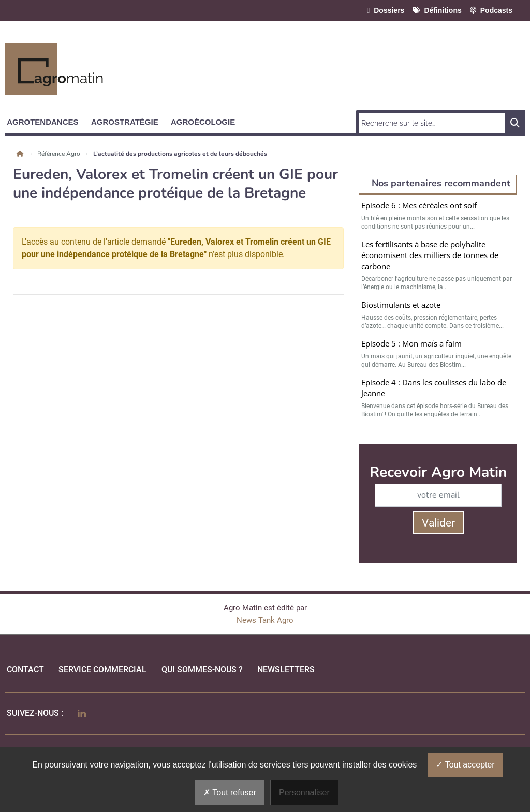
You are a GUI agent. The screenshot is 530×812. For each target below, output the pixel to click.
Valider (438, 523)
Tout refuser (230, 793)
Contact (25, 670)
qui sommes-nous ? (202, 670)
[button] (47, 120)
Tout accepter (465, 765)
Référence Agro (60, 154)
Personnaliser (304, 793)
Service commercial (102, 670)
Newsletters (286, 670)
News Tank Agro (265, 620)
